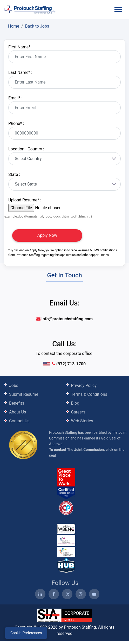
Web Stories (82, 421)
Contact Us (19, 421)
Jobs (14, 385)
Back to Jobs (37, 26)
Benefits (17, 403)
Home (14, 26)
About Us (18, 412)
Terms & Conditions (89, 394)
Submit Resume (24, 394)
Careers (78, 412)
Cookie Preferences (26, 633)
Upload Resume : (25, 200)
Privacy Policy (84, 385)
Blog (75, 403)
